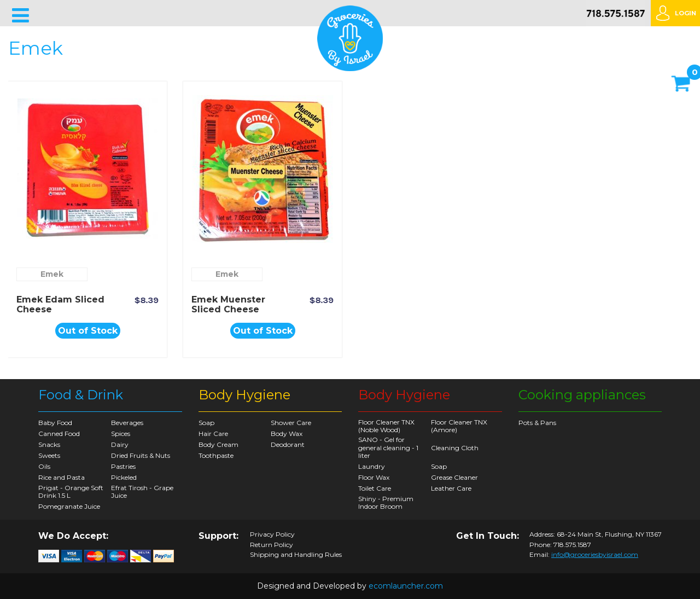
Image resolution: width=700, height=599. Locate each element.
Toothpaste (216, 455)
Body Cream (218, 444)
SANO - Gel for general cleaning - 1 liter (388, 447)
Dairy (120, 444)
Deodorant (288, 444)
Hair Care (213, 434)
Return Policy (272, 545)
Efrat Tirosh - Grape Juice (142, 492)
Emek (52, 274)
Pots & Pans (537, 423)
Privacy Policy (272, 534)
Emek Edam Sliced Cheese (60, 304)
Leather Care (451, 488)
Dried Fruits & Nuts (141, 455)
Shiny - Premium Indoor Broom (386, 502)
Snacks (49, 444)
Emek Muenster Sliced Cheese (228, 304)
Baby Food (55, 423)
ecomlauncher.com (406, 586)
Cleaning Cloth (455, 448)
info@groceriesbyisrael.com (595, 554)
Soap (206, 423)
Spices (121, 434)
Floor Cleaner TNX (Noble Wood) (386, 426)
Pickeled (124, 477)
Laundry (372, 466)
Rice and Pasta (62, 477)
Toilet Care (375, 488)
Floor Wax (374, 477)
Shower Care (291, 423)
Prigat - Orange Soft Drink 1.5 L (71, 492)
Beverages (127, 423)
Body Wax (287, 434)
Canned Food (59, 434)
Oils (44, 466)
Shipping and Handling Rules (296, 555)
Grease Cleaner (454, 477)
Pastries (123, 466)
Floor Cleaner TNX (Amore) (459, 426)
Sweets (49, 455)
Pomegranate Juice (69, 506)
